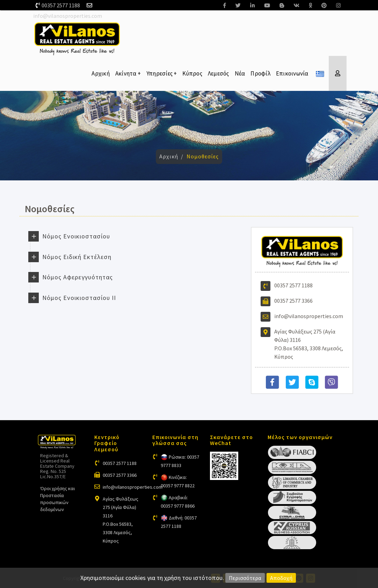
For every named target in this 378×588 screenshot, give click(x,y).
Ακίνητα (128, 73)
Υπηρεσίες (162, 73)
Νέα (240, 73)
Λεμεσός (219, 73)
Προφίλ (260, 73)
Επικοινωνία (292, 73)
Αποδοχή (281, 578)
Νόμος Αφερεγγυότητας (78, 277)
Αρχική (101, 73)
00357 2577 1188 (61, 5)
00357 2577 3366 (293, 301)
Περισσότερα (245, 578)
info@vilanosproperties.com (68, 16)
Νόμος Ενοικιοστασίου (76, 236)
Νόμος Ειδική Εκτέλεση (77, 257)
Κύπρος (192, 73)
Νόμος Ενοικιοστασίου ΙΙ (79, 298)
